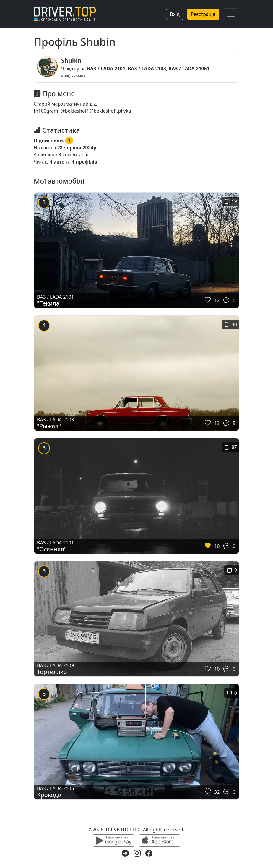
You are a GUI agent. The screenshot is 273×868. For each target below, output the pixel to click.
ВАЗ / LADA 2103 (147, 69)
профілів (84, 162)
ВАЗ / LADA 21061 (189, 69)
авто (57, 162)
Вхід (175, 14)
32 (217, 792)
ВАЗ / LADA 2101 (106, 69)
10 (217, 546)
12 (217, 300)
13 (217, 423)
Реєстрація (203, 14)
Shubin (71, 60)
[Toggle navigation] (231, 14)
